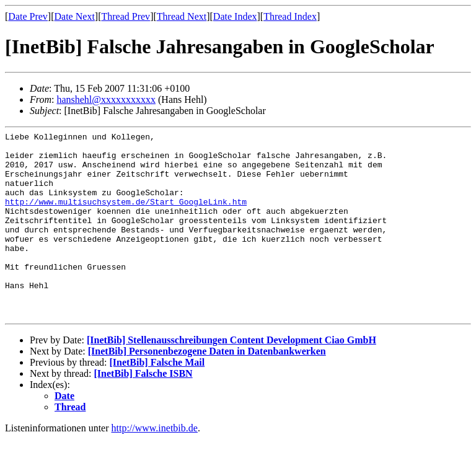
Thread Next (182, 16)
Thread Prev (126, 16)
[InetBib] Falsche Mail (157, 399)
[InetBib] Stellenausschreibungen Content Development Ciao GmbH (231, 377)
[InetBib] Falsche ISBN (143, 411)
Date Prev (28, 16)
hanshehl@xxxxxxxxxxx (106, 99)
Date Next (75, 16)
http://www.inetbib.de (155, 465)
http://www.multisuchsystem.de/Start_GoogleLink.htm (126, 216)
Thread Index (290, 16)
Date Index (235, 16)
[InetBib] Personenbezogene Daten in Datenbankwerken (207, 388)
